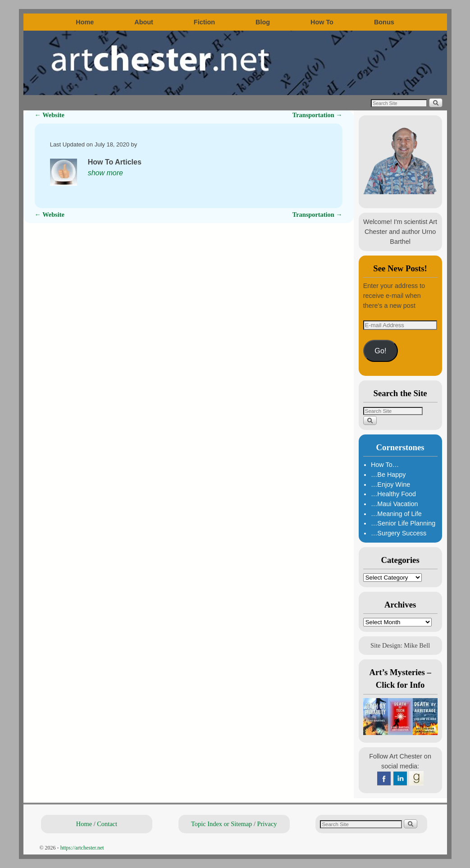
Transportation (317, 115)
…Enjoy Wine (390, 484)
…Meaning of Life (396, 514)
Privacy (267, 824)
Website (50, 115)
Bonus (384, 22)
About (144, 22)
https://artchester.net (82, 848)
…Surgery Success (399, 533)
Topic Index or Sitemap (221, 824)
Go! (380, 351)
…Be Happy (388, 475)
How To (322, 22)
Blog (263, 22)
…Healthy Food (393, 494)
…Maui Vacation (395, 504)
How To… (385, 465)
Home (85, 22)
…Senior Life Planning (403, 523)
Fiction (204, 22)
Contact (107, 824)
